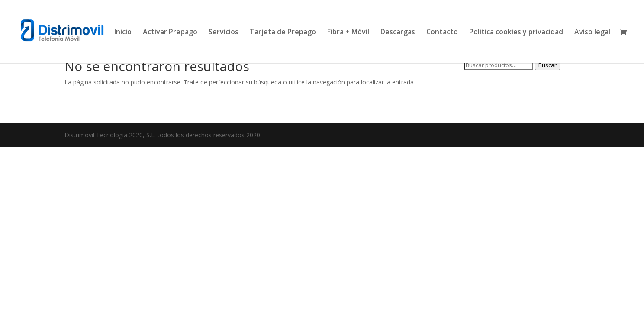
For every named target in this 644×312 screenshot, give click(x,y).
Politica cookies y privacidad (516, 32)
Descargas (398, 32)
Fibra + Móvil (348, 32)
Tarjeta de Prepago (283, 32)
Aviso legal (592, 32)
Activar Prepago (170, 32)
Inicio (123, 32)
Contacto (442, 32)
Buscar (547, 65)
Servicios (224, 32)
